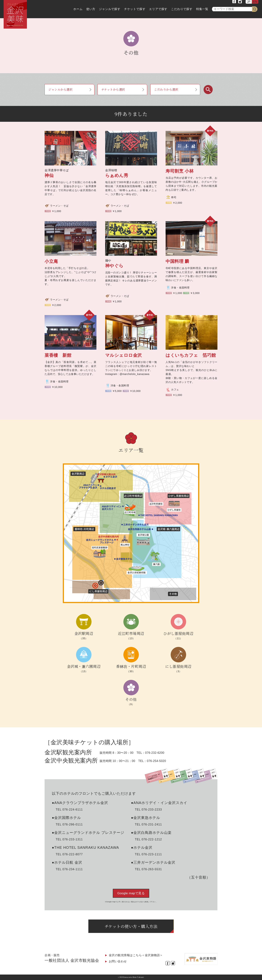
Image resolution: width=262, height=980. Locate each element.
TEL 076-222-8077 (69, 854)
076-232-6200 (155, 753)
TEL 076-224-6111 (69, 810)
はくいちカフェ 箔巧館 (191, 355)
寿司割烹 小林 (180, 171)
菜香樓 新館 (58, 355)
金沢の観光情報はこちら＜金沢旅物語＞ (136, 955)
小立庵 (51, 261)
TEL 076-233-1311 (69, 839)
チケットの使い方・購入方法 (131, 926)
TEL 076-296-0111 (69, 824)
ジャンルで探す (110, 9)
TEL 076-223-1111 (148, 854)
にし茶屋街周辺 (178, 666)
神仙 (49, 175)
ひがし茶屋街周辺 (178, 633)
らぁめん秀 (117, 175)
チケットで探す (135, 9)
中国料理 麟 (177, 261)
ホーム (78, 9)
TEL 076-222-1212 (148, 839)
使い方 (91, 9)
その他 (131, 699)
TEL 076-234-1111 (69, 869)
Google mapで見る (131, 893)
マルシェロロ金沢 (124, 355)
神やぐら (114, 266)
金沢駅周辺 (84, 633)
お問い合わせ (118, 961)
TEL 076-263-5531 (148, 869)
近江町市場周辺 (131, 633)
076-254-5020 (156, 761)
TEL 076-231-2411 (148, 824)
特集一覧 (202, 9)
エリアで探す (158, 9)
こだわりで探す (182, 9)
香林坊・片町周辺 (131, 666)
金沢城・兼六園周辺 (84, 666)
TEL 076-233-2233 (148, 810)
